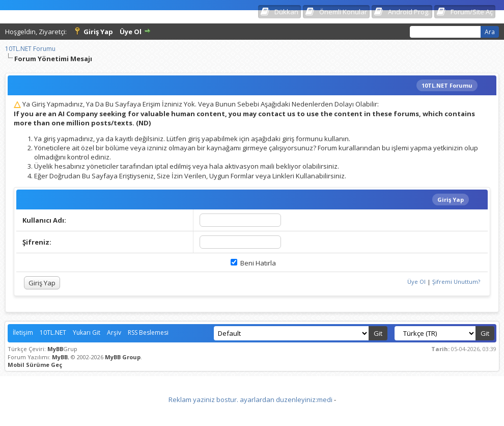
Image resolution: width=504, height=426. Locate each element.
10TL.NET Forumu (30, 49)
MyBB (55, 349)
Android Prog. (409, 12)
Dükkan (286, 12)
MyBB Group (123, 357)
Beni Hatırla (253, 263)
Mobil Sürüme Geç (35, 365)
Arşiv (114, 332)
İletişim (23, 332)
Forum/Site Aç (472, 12)
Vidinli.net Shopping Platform (252, 412)
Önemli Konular (343, 12)
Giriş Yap (98, 32)
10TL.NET (53, 332)
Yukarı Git (87, 332)
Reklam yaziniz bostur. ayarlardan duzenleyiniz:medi (250, 400)
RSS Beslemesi (148, 332)
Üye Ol (131, 32)
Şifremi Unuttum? (456, 282)
